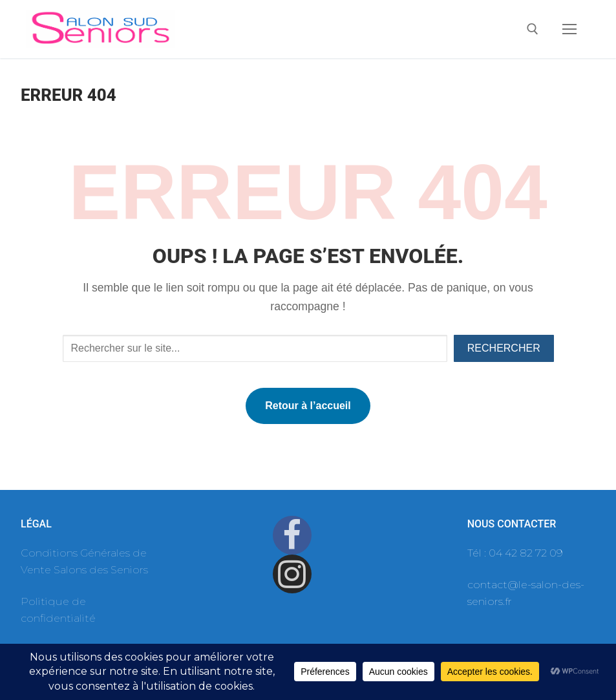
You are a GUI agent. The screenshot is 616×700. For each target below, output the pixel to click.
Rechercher (504, 348)
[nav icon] (569, 29)
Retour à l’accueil (308, 406)
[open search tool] (533, 29)
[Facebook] (292, 535)
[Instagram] (292, 574)
